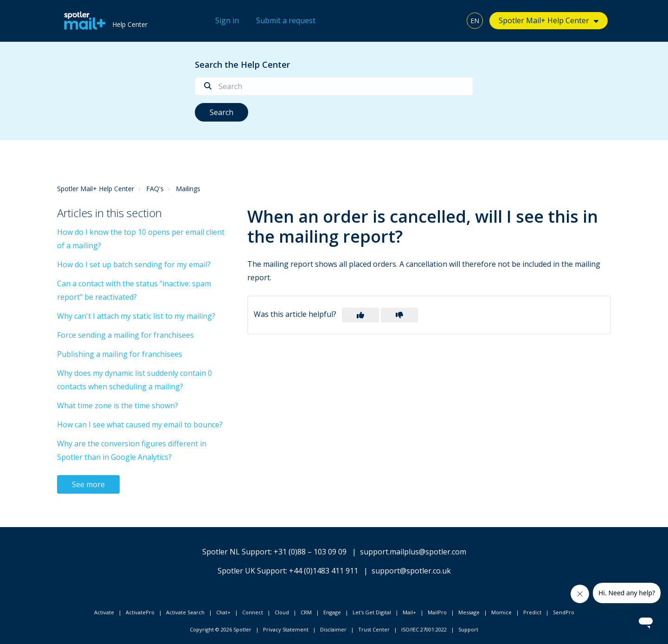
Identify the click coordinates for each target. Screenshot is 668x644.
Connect (253, 612)
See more (88, 484)
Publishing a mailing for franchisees (120, 354)
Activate (104, 612)
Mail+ (409, 612)
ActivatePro (140, 612)
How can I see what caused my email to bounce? (140, 425)
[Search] (334, 86)
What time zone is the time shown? (118, 406)
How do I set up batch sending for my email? (134, 264)
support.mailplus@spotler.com (413, 552)
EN (475, 21)
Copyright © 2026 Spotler (221, 629)
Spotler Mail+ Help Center (544, 20)
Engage (332, 612)
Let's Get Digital (372, 612)
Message (469, 612)
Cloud (282, 612)
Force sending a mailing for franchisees (125, 335)
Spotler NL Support (236, 552)
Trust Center (374, 629)
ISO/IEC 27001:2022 (424, 629)
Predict (532, 612)
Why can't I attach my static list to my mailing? (136, 316)
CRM (306, 612)
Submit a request (286, 20)
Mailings (188, 189)
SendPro (564, 612)
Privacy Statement (286, 629)
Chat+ (223, 612)
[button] (360, 315)
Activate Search (185, 612)
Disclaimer (333, 629)
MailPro (437, 612)
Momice (501, 612)
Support (468, 629)
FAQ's (155, 189)
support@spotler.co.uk (411, 571)
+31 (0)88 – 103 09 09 (310, 552)
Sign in (227, 20)
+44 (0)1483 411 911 (324, 571)
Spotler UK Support (252, 571)
